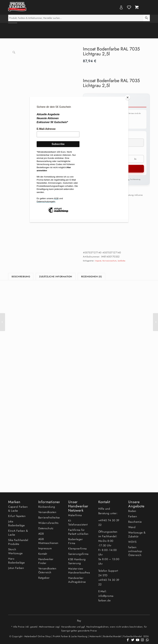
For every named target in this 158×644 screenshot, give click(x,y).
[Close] (128, 97)
